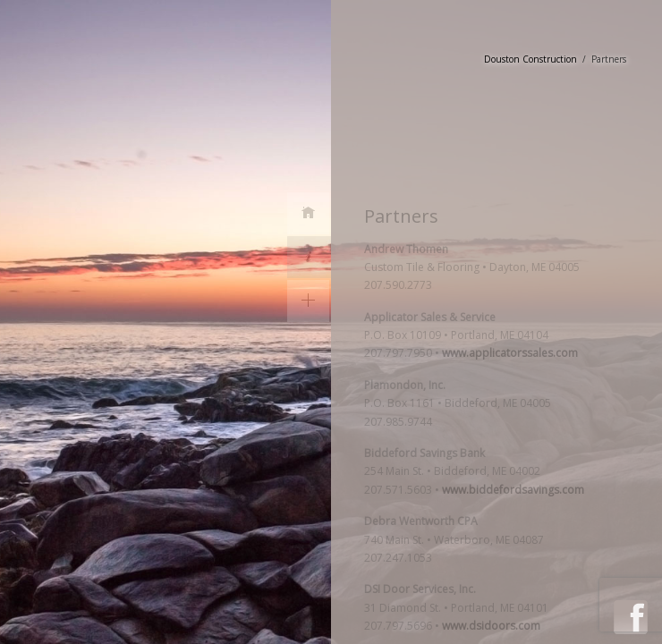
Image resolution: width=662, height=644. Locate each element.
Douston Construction (530, 59)
